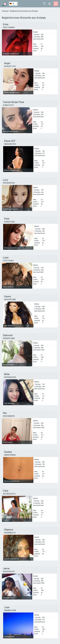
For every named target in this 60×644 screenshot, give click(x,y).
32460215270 (8, 105)
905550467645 (9, 183)
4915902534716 (9, 494)
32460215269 (9, 222)
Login (50, 4)
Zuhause (5, 11)
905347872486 (10, 300)
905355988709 (9, 416)
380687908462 (10, 455)
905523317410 (10, 66)
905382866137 (10, 533)
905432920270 (9, 572)
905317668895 (9, 27)
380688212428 (10, 610)
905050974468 (9, 338)
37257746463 (8, 261)
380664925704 (10, 144)
